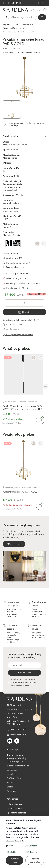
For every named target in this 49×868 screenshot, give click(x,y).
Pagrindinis (8, 24)
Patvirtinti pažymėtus (35, 860)
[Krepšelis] (45, 10)
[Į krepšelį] (40, 420)
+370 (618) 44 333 (14, 324)
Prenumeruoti (25, 673)
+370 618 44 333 (14, 3)
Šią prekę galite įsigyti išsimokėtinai (18, 335)
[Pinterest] (37, 244)
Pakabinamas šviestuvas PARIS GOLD (18, 32)
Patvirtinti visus (15, 860)
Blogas (10, 787)
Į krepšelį (27, 312)
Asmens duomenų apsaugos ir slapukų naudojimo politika (16, 758)
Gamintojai (12, 770)
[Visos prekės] (42, 17)
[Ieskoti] (7, 17)
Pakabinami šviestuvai (12, 28)
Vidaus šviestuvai (23, 24)
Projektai (11, 782)
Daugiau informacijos (15, 267)
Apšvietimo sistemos (16, 813)
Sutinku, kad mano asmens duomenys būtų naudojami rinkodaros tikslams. (22, 682)
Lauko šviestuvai (14, 808)
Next (46, 386)
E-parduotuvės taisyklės (18, 766)
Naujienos (11, 791)
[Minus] (6, 303)
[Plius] (43, 303)
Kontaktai (11, 774)
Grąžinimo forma (15, 778)
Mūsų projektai (14, 544)
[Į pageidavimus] (44, 244)
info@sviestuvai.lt (13, 329)
